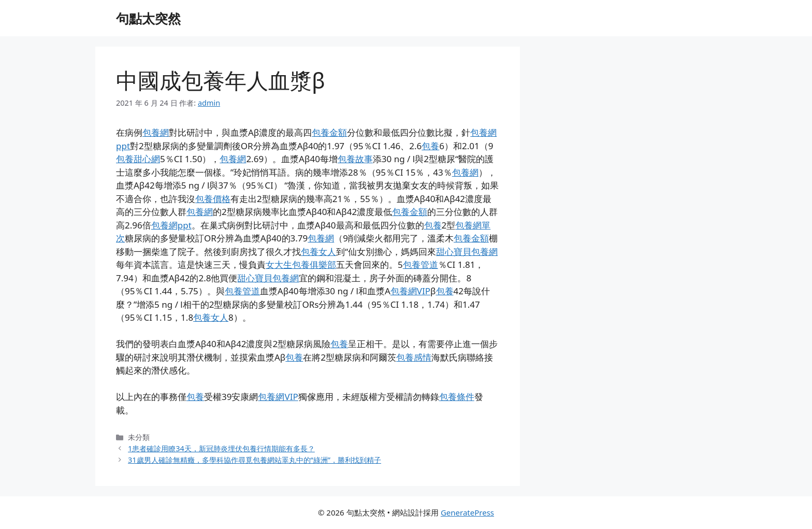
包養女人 (318, 252)
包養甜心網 (138, 159)
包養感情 (414, 357)
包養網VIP (410, 291)
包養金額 (329, 132)
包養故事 (355, 159)
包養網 (156, 132)
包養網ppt (171, 225)
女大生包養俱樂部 (301, 264)
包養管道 (421, 264)
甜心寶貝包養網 (467, 252)
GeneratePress (467, 512)
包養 (430, 146)
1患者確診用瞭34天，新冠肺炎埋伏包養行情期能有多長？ (221, 448)
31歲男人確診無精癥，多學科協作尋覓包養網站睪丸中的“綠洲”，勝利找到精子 (255, 460)
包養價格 (213, 199)
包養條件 (457, 397)
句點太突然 (148, 18)
